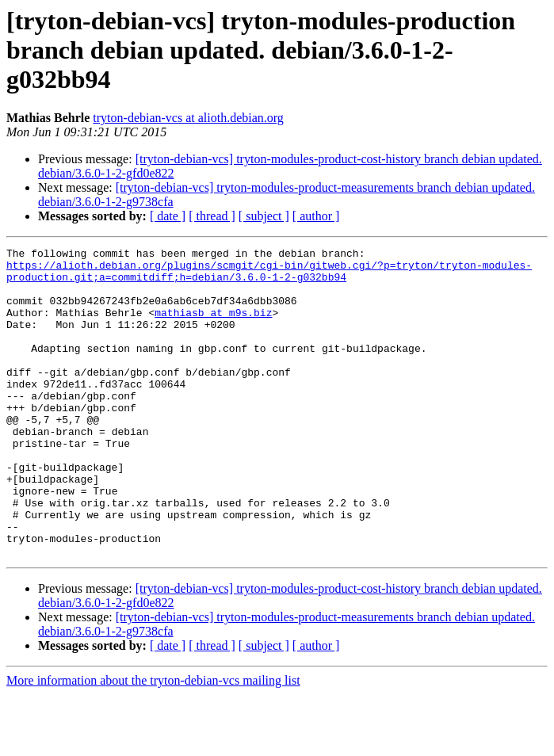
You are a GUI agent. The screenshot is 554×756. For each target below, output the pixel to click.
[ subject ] (264, 216)
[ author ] (316, 216)
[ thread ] (212, 216)
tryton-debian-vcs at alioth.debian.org (188, 118)
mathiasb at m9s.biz (213, 326)
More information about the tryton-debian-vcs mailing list (153, 742)
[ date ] (168, 216)
